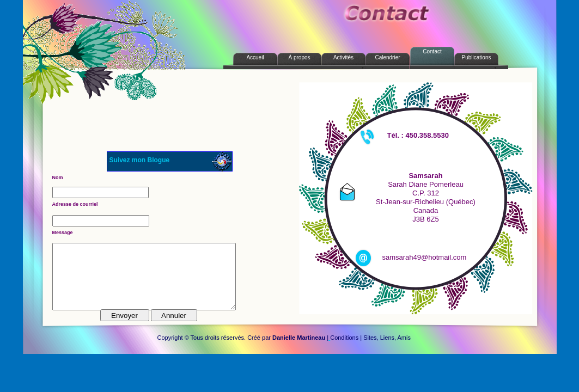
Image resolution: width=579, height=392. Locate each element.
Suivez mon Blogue (140, 160)
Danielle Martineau (299, 338)
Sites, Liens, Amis (387, 338)
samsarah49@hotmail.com (425, 257)
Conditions (344, 338)
